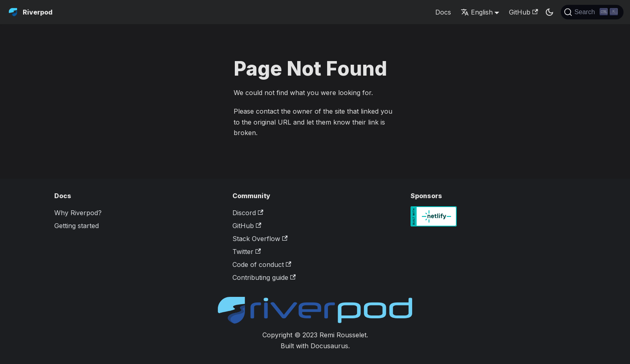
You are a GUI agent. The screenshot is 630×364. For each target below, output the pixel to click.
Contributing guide (264, 277)
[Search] (592, 12)
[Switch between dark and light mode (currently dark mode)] (549, 12)
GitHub (523, 12)
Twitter (247, 252)
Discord (248, 213)
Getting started (77, 226)
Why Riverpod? (78, 213)
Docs (443, 12)
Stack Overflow (260, 239)
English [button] (477, 12)
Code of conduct (262, 265)
